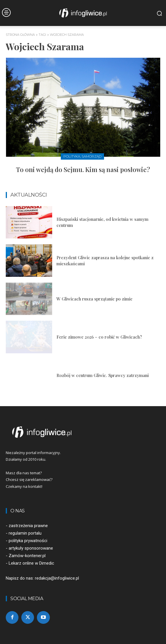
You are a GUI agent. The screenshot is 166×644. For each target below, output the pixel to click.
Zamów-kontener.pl (27, 556)
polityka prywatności (28, 541)
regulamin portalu (25, 533)
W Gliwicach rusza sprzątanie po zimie (95, 299)
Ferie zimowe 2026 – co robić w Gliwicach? (99, 337)
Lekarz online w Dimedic (31, 563)
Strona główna (20, 35)
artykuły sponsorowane (31, 548)
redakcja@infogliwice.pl (57, 578)
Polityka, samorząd (82, 156)
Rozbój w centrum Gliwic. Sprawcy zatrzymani (103, 375)
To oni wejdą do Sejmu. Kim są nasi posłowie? (83, 169)
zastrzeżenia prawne (28, 526)
